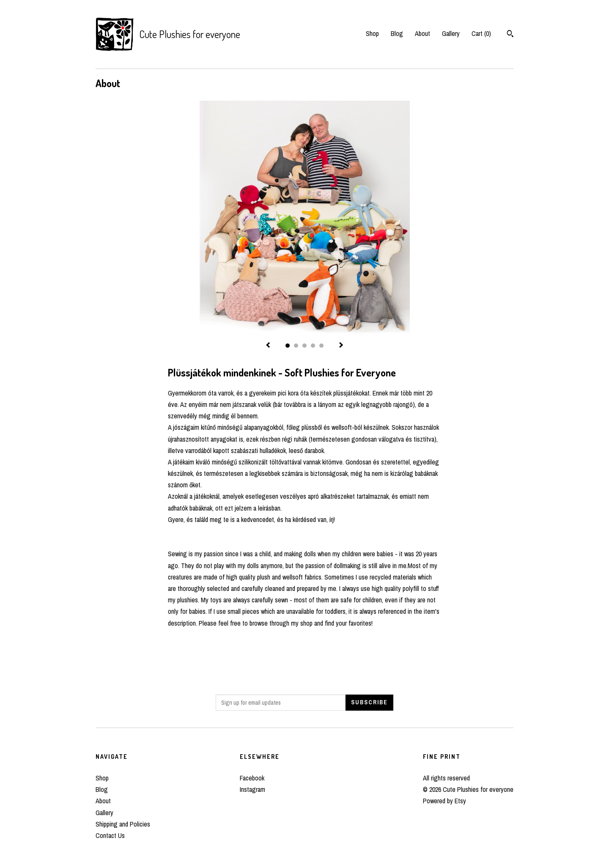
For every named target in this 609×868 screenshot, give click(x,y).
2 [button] (296, 346)
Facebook (252, 778)
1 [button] (288, 346)
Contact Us (110, 835)
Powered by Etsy (444, 801)
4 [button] (313, 346)
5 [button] (321, 346)
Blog (397, 33)
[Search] (510, 35)
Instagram (252, 789)
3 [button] (304, 346)
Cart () (481, 33)
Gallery (451, 33)
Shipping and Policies (123, 824)
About (422, 33)
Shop (372, 33)
